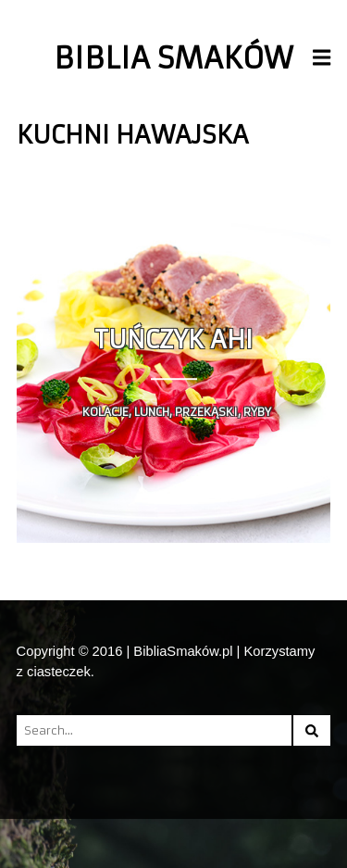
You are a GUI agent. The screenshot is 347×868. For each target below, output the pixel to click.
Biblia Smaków (173, 58)
